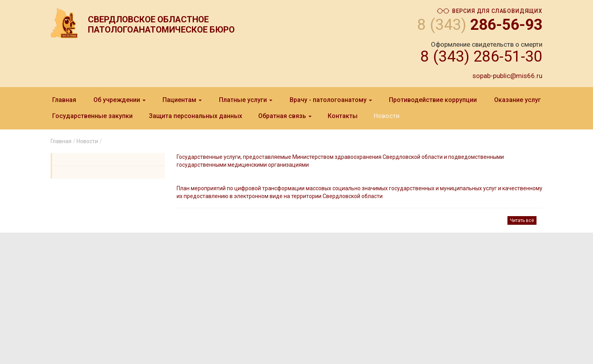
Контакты (343, 116)
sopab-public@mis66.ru (507, 76)
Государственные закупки (92, 116)
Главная (64, 100)
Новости (387, 116)
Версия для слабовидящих (490, 11)
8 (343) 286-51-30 (481, 56)
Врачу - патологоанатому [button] (331, 100)
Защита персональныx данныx (195, 116)
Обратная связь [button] (285, 116)
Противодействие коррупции (433, 100)
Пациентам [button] (182, 100)
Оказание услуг (517, 100)
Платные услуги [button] (246, 100)
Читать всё (522, 220)
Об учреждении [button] (120, 100)
